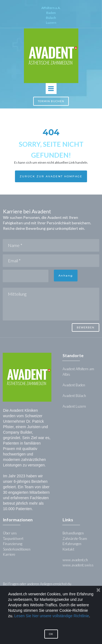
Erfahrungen (72, 544)
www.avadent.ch (75, 560)
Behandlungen (73, 533)
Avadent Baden (74, 385)
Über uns (10, 533)
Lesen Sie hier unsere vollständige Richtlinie (52, 616)
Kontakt (68, 549)
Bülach (51, 18)
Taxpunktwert (13, 539)
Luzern (51, 23)
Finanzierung (13, 544)
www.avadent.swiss (78, 565)
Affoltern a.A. (51, 8)
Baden (51, 13)
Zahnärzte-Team (75, 539)
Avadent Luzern (74, 406)
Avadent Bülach (74, 396)
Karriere (9, 554)
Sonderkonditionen (17, 549)
